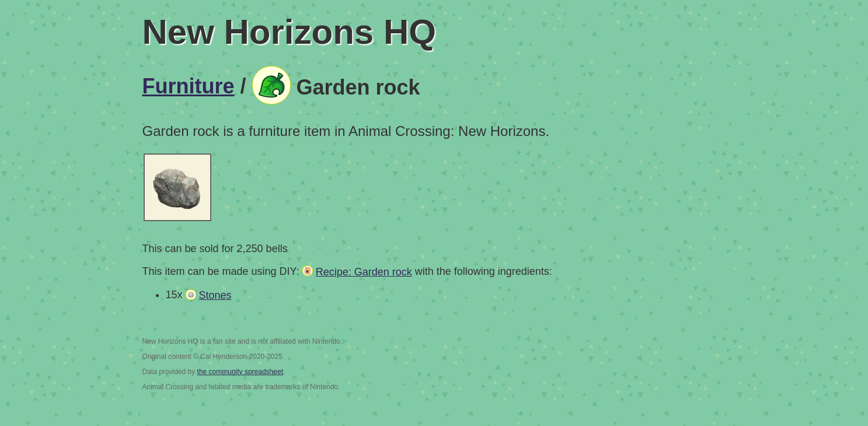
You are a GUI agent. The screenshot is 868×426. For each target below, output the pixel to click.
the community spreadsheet (240, 372)
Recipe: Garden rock (364, 272)
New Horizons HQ (289, 32)
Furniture (189, 86)
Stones (215, 295)
